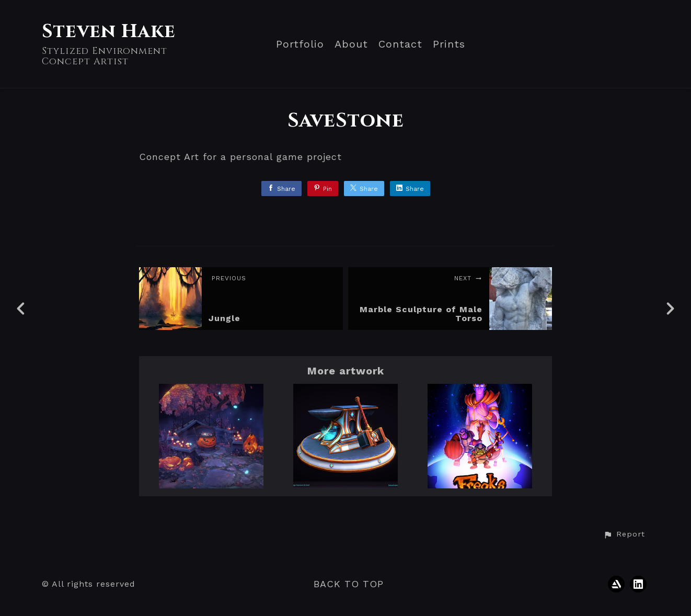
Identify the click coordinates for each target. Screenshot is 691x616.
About (351, 44)
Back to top (349, 584)
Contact (400, 44)
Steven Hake (109, 31)
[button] (624, 534)
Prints (449, 44)
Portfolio (300, 44)
